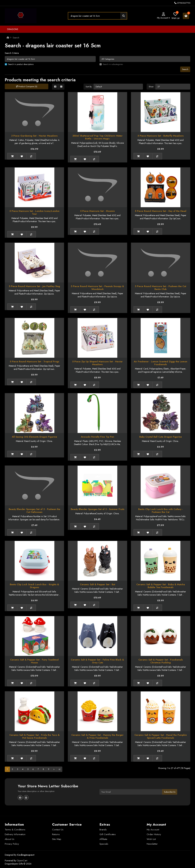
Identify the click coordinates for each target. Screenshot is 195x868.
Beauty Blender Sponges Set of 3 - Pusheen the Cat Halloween (34, 511)
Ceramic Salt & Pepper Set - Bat (97, 584)
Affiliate (103, 839)
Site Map (57, 839)
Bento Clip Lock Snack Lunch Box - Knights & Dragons (34, 586)
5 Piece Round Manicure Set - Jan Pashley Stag (34, 286)
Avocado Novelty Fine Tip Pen (97, 437)
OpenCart (22, 861)
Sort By (89, 87)
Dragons (13, 29)
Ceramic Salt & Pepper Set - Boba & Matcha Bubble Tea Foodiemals (161, 586)
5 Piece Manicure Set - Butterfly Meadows (161, 136)
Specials (104, 844)
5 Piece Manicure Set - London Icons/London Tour (34, 212)
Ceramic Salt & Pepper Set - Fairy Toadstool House (34, 661)
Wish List (151, 839)
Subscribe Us (170, 792)
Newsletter (152, 844)
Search (16, 38)
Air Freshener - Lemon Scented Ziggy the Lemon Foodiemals (161, 363)
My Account (153, 830)
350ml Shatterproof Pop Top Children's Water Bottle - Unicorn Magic (97, 137)
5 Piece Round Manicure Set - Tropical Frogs (34, 362)
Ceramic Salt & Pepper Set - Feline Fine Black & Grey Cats (97, 661)
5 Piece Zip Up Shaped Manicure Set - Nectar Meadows (97, 363)
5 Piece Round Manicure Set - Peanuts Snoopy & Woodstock (97, 288)
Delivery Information (15, 834)
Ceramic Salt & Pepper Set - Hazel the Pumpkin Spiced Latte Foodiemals (161, 736)
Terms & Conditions (15, 830)
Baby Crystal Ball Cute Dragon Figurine (161, 437)
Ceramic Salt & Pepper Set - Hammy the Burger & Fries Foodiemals (97, 736)
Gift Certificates (108, 834)
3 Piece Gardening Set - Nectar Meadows (34, 136)
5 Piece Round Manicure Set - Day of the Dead (161, 211)
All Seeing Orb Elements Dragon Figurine (34, 437)
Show (151, 87)
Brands (103, 830)
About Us (10, 839)
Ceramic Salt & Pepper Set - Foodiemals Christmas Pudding (161, 661)
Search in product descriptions (21, 64)
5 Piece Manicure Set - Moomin (97, 211)
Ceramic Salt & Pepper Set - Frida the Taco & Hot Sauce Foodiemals (34, 736)
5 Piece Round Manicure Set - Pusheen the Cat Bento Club (161, 288)
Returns (56, 834)
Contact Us (58, 830)
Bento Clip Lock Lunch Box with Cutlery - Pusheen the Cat (161, 511)
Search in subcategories (113, 64)
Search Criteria (12, 53)
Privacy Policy (12, 844)
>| (59, 769)
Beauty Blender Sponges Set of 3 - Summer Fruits (97, 509)
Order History (154, 834)
